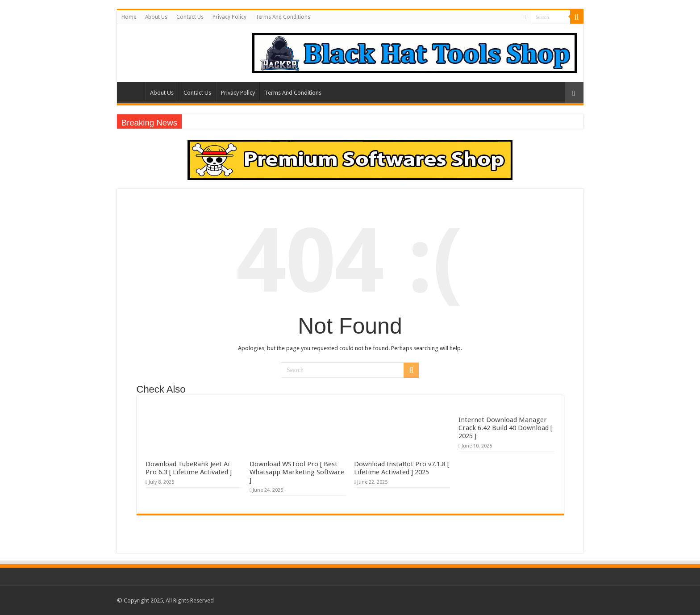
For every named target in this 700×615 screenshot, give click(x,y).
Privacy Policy (229, 17)
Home (129, 17)
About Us (156, 17)
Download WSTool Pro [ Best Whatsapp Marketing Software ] (297, 472)
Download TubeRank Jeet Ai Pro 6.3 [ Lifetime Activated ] (189, 468)
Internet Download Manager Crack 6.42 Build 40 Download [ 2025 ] (505, 428)
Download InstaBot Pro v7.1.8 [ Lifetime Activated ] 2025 (402, 468)
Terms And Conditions (283, 17)
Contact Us (190, 17)
